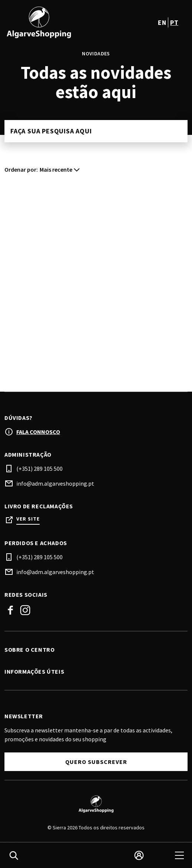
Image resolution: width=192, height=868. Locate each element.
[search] (14, 855)
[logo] (51, 22)
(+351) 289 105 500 (39, 469)
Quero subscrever (96, 762)
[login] (139, 855)
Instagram (25, 610)
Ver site (28, 519)
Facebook (10, 610)
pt (174, 22)
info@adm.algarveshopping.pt (55, 483)
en (162, 22)
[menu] (179, 855)
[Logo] (96, 804)
